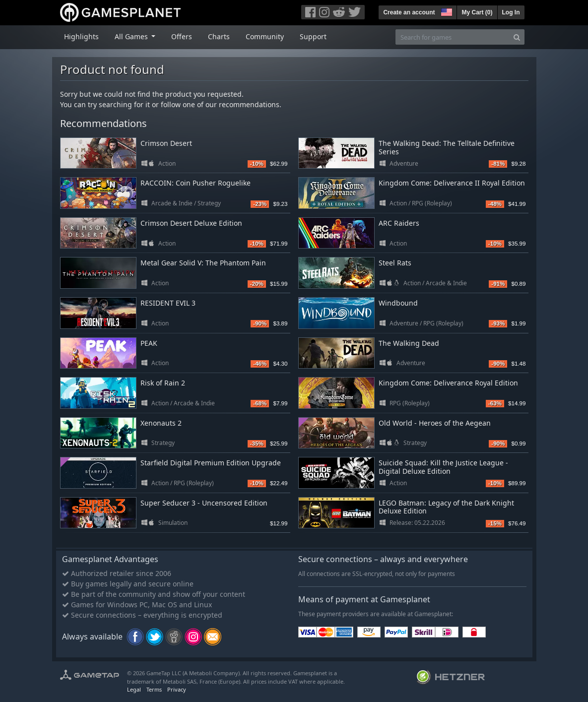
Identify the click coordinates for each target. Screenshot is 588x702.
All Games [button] (132, 36)
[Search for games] (453, 37)
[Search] (517, 37)
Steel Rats (395, 263)
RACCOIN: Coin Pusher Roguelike (196, 183)
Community (265, 36)
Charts (219, 36)
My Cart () (477, 12)
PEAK (149, 343)
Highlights (81, 36)
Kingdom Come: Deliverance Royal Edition (448, 383)
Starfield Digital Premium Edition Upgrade (211, 463)
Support (313, 36)
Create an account (409, 12)
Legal (134, 689)
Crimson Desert (166, 143)
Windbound (398, 303)
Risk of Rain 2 (163, 383)
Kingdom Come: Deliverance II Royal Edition (452, 183)
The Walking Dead (409, 343)
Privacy (177, 689)
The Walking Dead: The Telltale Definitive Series (447, 147)
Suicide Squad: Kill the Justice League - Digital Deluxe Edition (443, 467)
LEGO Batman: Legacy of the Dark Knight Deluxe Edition (446, 507)
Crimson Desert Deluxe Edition (191, 223)
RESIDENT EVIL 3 (168, 303)
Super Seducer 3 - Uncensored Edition (204, 503)
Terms (154, 689)
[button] (446, 11)
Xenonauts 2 (161, 423)
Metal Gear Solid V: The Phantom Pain (203, 263)
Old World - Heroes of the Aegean (435, 423)
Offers (182, 36)
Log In (511, 12)
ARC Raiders (399, 223)
